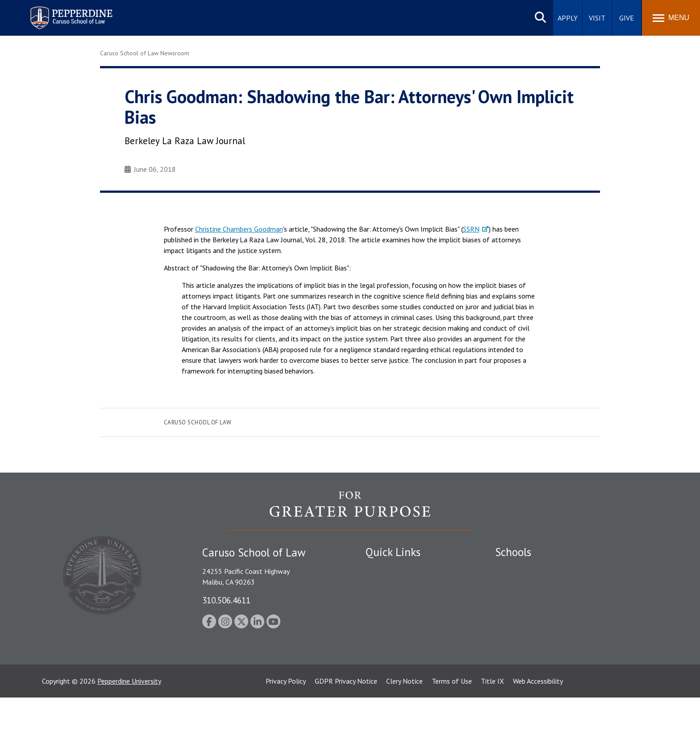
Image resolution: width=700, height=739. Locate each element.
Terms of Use (452, 722)
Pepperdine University (129, 722)
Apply (568, 18)
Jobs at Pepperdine (394, 615)
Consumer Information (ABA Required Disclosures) (407, 651)
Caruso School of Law (198, 422)
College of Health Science (534, 656)
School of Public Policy (529, 640)
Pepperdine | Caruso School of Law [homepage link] (70, 12)
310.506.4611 (226, 600)
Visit (597, 18)
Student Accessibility (396, 585)
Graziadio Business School (534, 600)
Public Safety (385, 569)
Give (627, 18)
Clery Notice (404, 722)
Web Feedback (387, 687)
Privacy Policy (286, 722)
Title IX (492, 722)
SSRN (471, 229)
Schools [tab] (513, 552)
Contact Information (397, 631)
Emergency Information (401, 600)
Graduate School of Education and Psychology (565, 615)
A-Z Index (380, 672)
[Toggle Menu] (671, 18)
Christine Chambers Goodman (239, 229)
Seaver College (517, 569)
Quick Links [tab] (393, 552)
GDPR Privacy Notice (346, 722)
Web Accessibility (538, 722)
